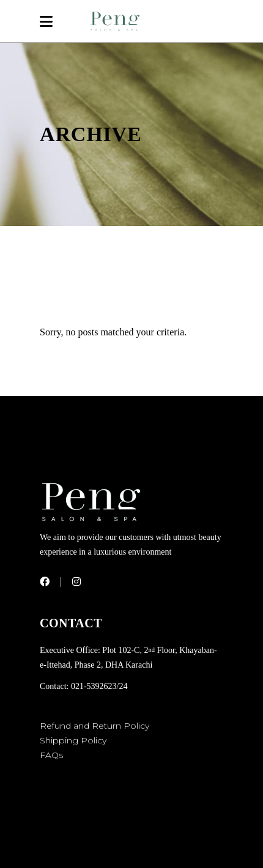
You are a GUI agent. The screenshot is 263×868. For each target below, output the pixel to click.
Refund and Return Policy (94, 726)
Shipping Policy (73, 740)
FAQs (51, 755)
